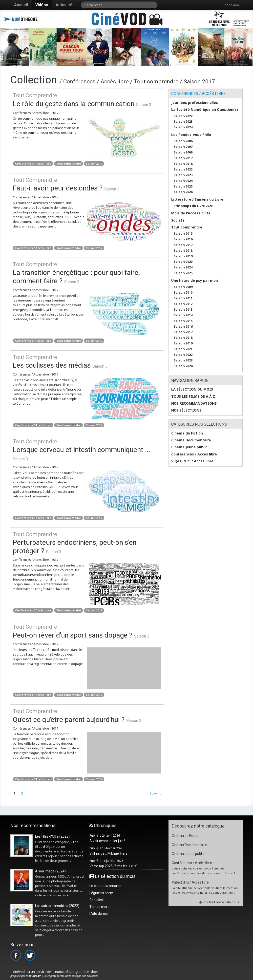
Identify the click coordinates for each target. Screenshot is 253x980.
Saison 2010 (183, 292)
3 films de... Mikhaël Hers (108, 853)
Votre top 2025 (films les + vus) (114, 866)
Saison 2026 (183, 192)
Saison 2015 (183, 234)
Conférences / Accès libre (33, 163)
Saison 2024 (183, 127)
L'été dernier (99, 914)
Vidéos (42, 5)
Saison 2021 (183, 349)
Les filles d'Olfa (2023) (52, 836)
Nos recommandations (194, 403)
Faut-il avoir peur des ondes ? (87, 184)
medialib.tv (33, 976)
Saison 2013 (183, 310)
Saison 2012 (183, 304)
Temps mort (99, 907)
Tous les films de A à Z (193, 396)
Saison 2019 (183, 256)
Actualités (65, 5)
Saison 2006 (183, 141)
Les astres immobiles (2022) (57, 906)
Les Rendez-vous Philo (191, 135)
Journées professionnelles (195, 103)
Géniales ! (97, 900)
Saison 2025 (183, 186)
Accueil (21, 5)
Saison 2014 (183, 315)
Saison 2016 (183, 239)
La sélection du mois (192, 389)
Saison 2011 (183, 298)
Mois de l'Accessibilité (191, 213)
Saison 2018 (183, 164)
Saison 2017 (94, 163)
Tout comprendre (69, 163)
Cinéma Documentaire (191, 440)
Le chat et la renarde (105, 886)
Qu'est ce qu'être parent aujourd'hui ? (87, 715)
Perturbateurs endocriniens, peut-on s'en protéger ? (87, 543)
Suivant (155, 793)
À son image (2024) (50, 871)
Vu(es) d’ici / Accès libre (192, 461)
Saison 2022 (183, 116)
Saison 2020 (183, 262)
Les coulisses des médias (87, 361)
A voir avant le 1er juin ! (107, 841)
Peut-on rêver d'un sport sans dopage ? (87, 631)
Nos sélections (186, 410)
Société (178, 220)
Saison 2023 (183, 122)
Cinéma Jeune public (189, 447)
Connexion (231, 5)
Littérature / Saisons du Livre (197, 199)
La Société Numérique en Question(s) (205, 110)
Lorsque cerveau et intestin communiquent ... (87, 446)
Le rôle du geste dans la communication (87, 100)
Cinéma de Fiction (187, 433)
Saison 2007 (183, 147)
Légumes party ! (102, 893)
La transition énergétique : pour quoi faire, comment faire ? (87, 273)
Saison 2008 (183, 152)
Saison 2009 (183, 287)
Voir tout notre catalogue (219, 902)
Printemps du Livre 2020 (193, 206)
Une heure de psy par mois (195, 281)
